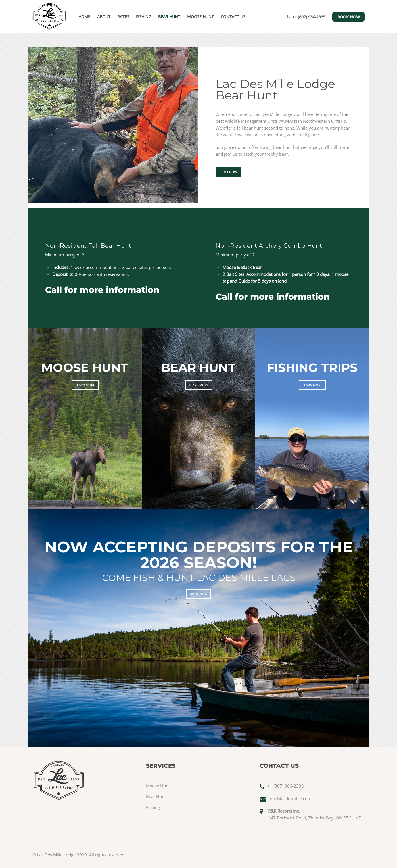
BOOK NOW (349, 17)
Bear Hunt (169, 17)
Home (84, 17)
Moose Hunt (200, 17)
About (104, 17)
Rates (123, 17)
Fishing (144, 17)
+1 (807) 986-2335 (306, 17)
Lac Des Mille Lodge (56, 855)
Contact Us (233, 17)
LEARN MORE (85, 385)
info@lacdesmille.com (290, 798)
